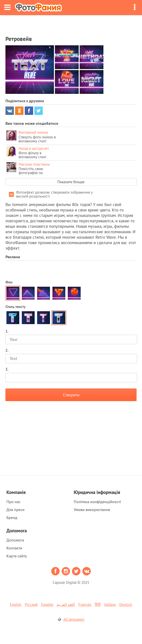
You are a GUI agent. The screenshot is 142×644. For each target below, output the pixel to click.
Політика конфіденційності (97, 502)
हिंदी (98, 605)
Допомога (15, 540)
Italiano (110, 605)
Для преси (15, 510)
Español (47, 605)
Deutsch (126, 605)
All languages (74, 619)
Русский (31, 605)
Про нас (13, 502)
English (16, 605)
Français (85, 605)
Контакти (14, 548)
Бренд (12, 517)
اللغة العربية (66, 605)
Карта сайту (17, 556)
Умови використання (92, 510)
